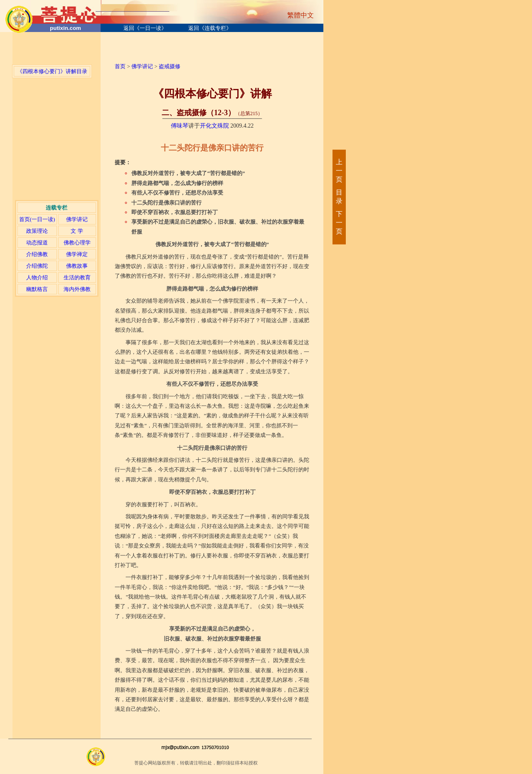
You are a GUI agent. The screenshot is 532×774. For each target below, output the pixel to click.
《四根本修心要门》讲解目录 (52, 71)
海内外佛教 (77, 289)
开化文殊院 (214, 126)
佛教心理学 (77, 243)
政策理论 (37, 231)
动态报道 (37, 243)
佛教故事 (77, 266)
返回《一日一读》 (145, 28)
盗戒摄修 (170, 66)
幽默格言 (37, 289)
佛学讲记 (77, 219)
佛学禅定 (77, 254)
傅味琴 (180, 126)
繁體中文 (300, 15)
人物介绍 (37, 277)
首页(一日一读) (37, 219)
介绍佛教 (37, 254)
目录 (339, 197)
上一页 (339, 171)
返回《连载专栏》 (210, 28)
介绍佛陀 (37, 266)
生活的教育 (77, 277)
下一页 (339, 223)
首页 (120, 66)
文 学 (77, 231)
